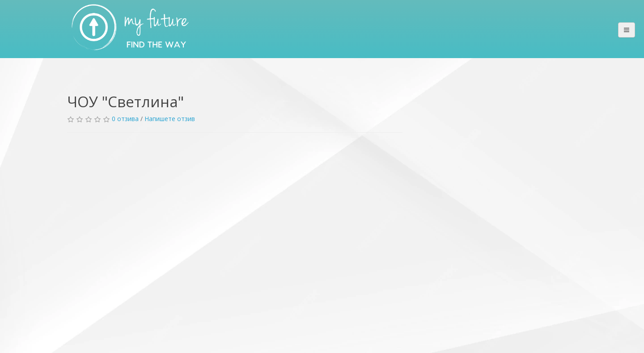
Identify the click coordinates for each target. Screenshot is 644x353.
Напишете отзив (170, 119)
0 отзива (125, 119)
